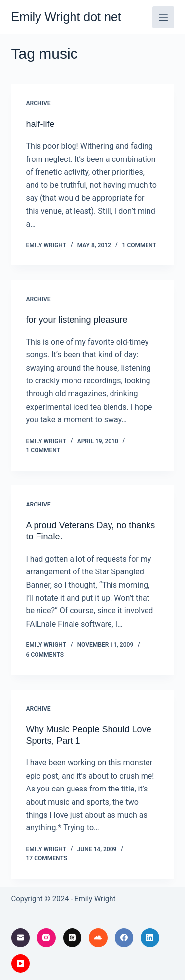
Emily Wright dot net (66, 17)
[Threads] (73, 938)
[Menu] (163, 17)
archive (38, 103)
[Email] (21, 938)
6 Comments (45, 655)
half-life (40, 124)
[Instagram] (46, 938)
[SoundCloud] (98, 938)
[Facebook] (124, 938)
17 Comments (47, 858)
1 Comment (139, 245)
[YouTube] (21, 964)
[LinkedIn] (150, 938)
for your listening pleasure (77, 320)
